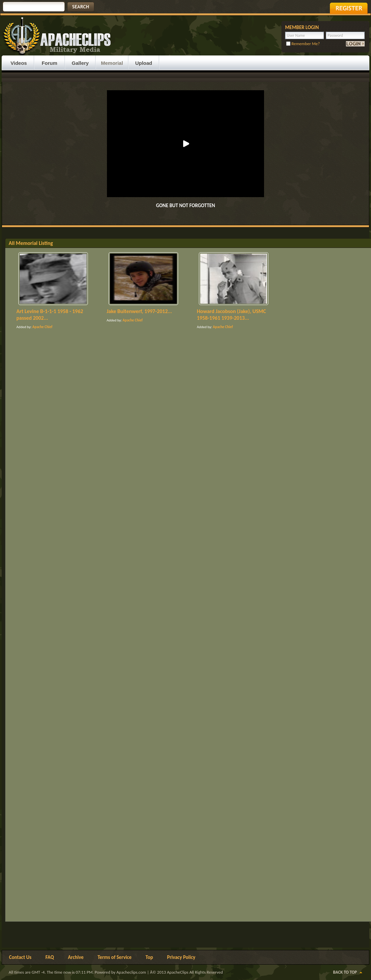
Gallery (80, 63)
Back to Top (345, 972)
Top (149, 957)
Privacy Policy (181, 957)
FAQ (50, 957)
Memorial (112, 63)
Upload (144, 63)
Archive (76, 957)
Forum (50, 63)
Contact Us (20, 957)
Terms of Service (115, 957)
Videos (19, 63)
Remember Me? (303, 44)
